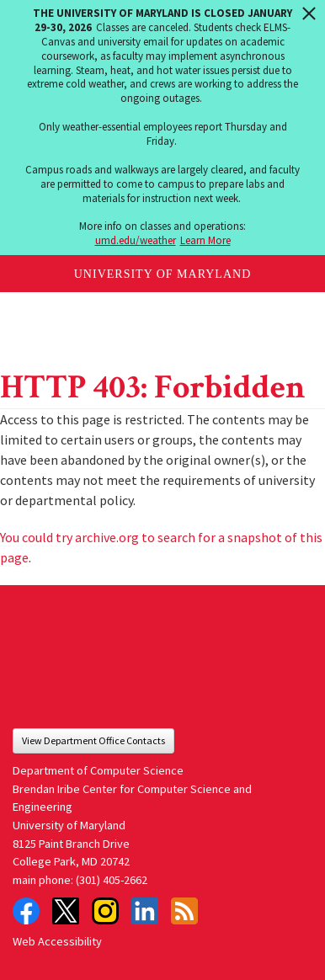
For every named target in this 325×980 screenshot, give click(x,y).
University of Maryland (163, 274)
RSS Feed (184, 911)
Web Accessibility (57, 941)
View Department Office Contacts (93, 740)
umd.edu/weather (136, 240)
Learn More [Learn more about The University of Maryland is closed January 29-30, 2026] (205, 240)
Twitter (66, 911)
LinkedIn (145, 911)
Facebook (26, 911)
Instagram (105, 911)
